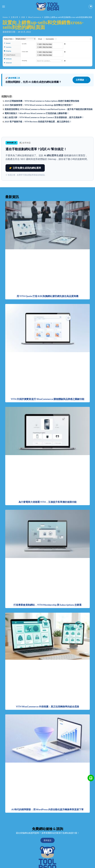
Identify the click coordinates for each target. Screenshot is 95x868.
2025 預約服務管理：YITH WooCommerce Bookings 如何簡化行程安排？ (39, 105)
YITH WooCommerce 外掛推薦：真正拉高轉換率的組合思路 (47, 706)
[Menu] (4, 7)
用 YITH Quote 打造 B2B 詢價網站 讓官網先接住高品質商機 (47, 296)
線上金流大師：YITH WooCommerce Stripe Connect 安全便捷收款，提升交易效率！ (44, 117)
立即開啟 (81, 80)
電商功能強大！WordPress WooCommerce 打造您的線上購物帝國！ (37, 113)
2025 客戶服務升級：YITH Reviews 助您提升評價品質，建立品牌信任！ (38, 121)
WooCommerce (35, 17)
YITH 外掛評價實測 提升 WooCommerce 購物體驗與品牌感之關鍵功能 (47, 399)
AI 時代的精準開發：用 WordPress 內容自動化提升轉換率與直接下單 (47, 809)
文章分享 (14, 17)
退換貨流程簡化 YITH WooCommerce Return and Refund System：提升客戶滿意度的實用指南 (49, 109)
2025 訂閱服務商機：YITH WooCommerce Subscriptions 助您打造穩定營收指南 (42, 101)
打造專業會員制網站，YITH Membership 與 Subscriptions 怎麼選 (47, 605)
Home (5, 17)
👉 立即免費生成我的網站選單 (25, 168)
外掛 (23, 17)
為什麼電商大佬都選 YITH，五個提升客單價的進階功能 (47, 502)
